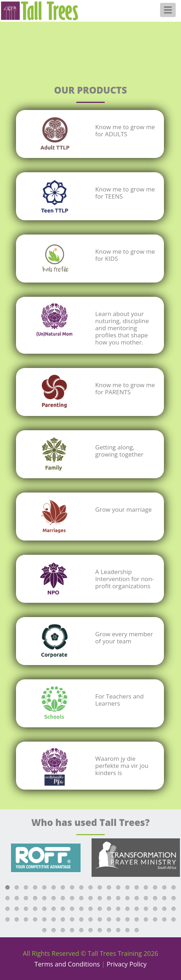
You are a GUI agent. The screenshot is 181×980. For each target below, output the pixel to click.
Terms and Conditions (67, 964)
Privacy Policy (127, 964)
